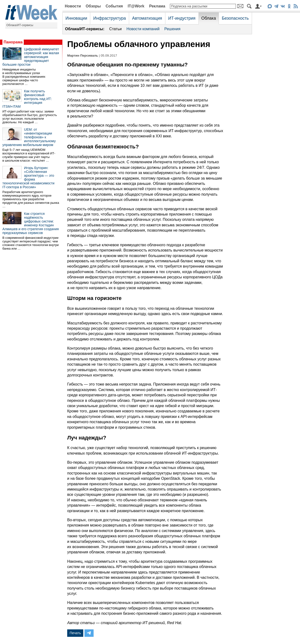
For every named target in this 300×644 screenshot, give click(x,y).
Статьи (115, 29)
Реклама (157, 6)
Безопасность (235, 18)
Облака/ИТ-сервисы (20, 25)
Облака (209, 18)
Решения (172, 29)
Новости (73, 6)
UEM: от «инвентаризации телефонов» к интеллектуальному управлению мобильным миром (29, 137)
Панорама (13, 42)
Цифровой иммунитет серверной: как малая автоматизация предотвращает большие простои (31, 57)
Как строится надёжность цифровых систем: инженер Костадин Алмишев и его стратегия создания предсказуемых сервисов (31, 223)
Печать (75, 633)
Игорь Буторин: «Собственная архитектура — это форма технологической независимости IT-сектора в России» (28, 177)
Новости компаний (143, 29)
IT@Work (136, 6)
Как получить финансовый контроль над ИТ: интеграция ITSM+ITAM (27, 99)
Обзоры (93, 6)
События (114, 6)
